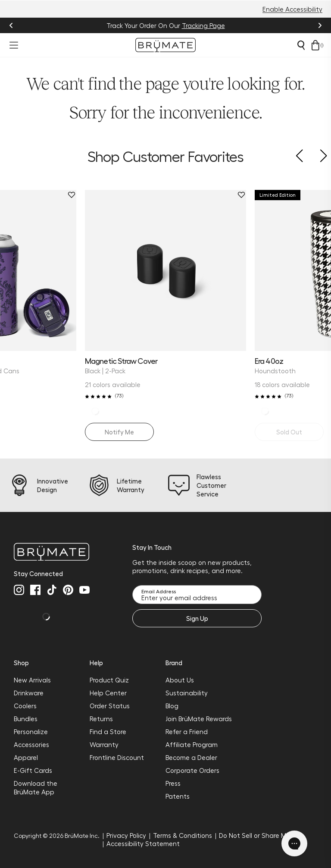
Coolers (25, 706)
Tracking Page (203, 25)
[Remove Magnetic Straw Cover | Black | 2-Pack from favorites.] (241, 195)
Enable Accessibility (292, 9)
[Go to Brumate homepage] (165, 45)
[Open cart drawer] (315, 45)
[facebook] (35, 590)
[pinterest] (68, 590)
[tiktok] (52, 590)
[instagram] (19, 590)
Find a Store (108, 732)
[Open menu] (14, 45)
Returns (101, 719)
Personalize (31, 732)
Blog (172, 706)
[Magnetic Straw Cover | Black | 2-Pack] (165, 270)
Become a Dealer (191, 757)
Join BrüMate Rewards (199, 719)
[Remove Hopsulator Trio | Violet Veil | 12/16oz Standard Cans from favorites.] (72, 195)
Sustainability (187, 693)
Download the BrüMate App (36, 787)
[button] (299, 156)
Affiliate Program (192, 744)
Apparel (26, 757)
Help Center (108, 693)
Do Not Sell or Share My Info (261, 835)
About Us (180, 680)
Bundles (26, 719)
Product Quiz (109, 680)
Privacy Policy (126, 835)
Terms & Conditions (183, 835)
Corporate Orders (192, 770)
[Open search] (301, 45)
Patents (178, 796)
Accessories (31, 744)
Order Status (110, 706)
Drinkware (29, 693)
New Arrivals (32, 680)
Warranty (104, 744)
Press (173, 783)
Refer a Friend (187, 732)
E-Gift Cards (33, 770)
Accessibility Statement (143, 843)
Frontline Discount (117, 757)
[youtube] (84, 590)
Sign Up (197, 618)
